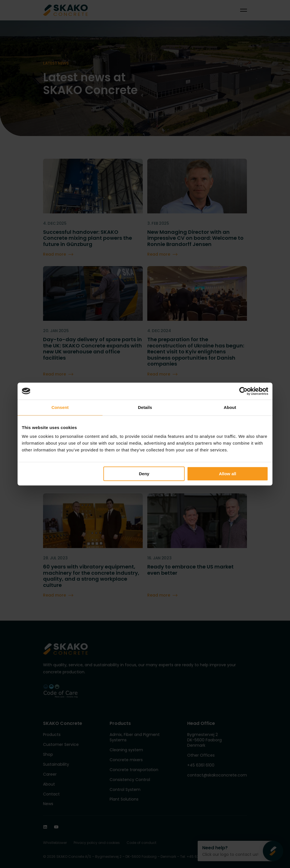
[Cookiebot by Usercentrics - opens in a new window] (243, 391)
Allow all (228, 474)
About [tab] (230, 407)
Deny (144, 474)
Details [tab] (145, 407)
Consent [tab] (60, 407)
